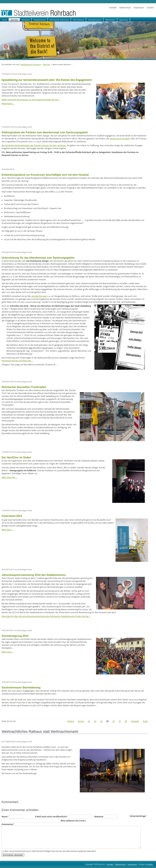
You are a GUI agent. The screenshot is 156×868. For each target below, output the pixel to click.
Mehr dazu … (7, 530)
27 (120, 721)
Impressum (139, 8)
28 (126, 721)
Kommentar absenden (13, 855)
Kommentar (8, 824)
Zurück (81, 721)
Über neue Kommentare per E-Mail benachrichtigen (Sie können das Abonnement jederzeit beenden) (50, 851)
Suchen (150, 8)
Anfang (71, 721)
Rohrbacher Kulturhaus (59, 20)
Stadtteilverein (40, 20)
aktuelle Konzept (39, 296)
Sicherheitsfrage (138, 816)
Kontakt (113, 8)
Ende (145, 721)
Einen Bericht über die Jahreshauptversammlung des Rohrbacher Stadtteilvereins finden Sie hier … (46, 616)
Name (5, 817)
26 (114, 721)
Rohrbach (26, 20)
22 (89, 721)
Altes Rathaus (79, 20)
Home (4, 20)
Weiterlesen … (8, 104)
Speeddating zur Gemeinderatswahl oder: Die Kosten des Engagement (47, 80)
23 (95, 721)
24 (101, 721)
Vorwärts (135, 721)
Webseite (99, 817)
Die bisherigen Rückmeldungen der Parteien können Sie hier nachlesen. (34, 145)
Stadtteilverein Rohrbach (31, 64)
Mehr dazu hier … (10, 477)
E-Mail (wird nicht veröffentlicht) (52, 817)
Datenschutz (125, 8)
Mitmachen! (110, 20)
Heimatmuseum (95, 20)
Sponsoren (124, 20)
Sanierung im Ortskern (120, 139)
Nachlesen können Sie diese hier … (17, 361)
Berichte (14, 20)
